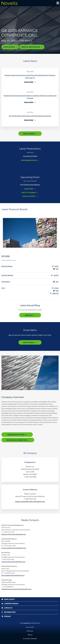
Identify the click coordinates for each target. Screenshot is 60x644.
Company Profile (10, 604)
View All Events (29, 196)
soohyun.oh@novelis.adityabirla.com (13, 562)
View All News (29, 134)
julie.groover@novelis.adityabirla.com (14, 534)
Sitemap (6, 616)
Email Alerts (8, 599)
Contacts (7, 608)
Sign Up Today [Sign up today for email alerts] (29, 342)
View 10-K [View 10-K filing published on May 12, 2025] (29, 315)
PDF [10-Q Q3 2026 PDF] (56, 291)
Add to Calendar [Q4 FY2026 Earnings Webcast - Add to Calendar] (29, 193)
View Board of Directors (17, 440)
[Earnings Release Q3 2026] (30, 266)
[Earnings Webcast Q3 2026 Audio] (30, 275)
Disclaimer (30, 631)
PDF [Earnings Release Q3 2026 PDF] (56, 269)
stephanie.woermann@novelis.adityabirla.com (16, 589)
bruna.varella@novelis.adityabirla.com (14, 548)
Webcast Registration (31, 47)
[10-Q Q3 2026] (30, 288)
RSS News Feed (8, 612)
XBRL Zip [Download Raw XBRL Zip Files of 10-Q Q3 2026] (54, 293)
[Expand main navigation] (58, 3)
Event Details (9, 47)
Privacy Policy (30, 627)
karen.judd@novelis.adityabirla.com (13, 575)
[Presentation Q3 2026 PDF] (30, 282)
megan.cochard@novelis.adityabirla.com (30, 501)
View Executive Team (16, 435)
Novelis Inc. (27, 623)
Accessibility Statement (30, 639)
